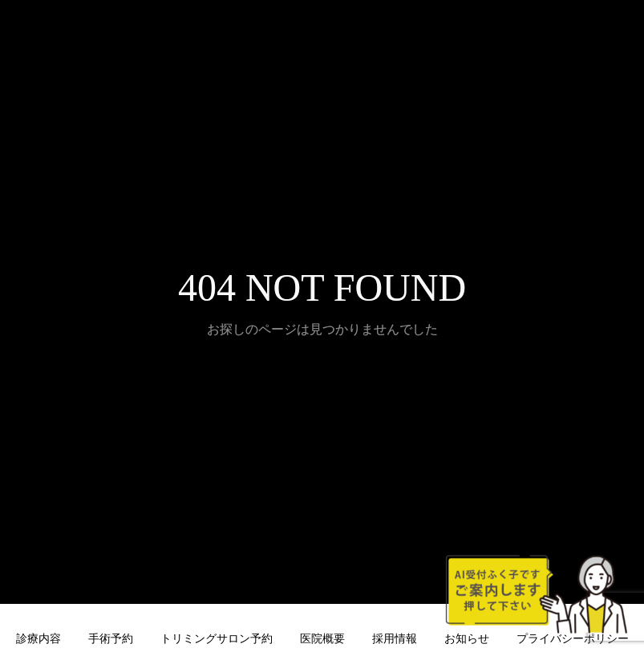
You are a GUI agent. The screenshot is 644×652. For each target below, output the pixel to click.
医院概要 (322, 639)
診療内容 (38, 639)
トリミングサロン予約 (217, 639)
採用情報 (395, 639)
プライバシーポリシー (573, 639)
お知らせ (467, 639)
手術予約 (111, 639)
